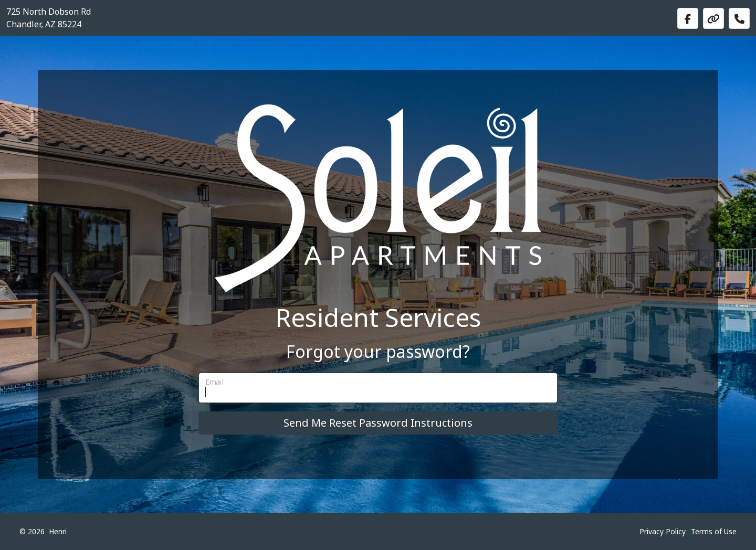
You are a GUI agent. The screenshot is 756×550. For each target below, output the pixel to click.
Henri (58, 531)
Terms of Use (714, 531)
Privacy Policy (663, 531)
